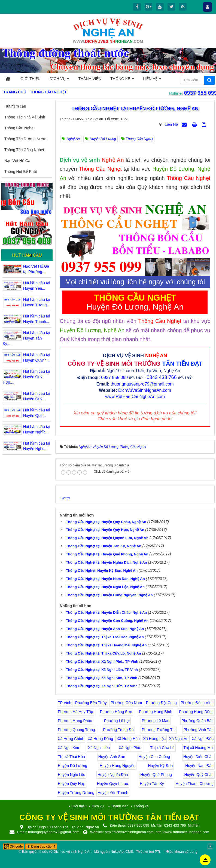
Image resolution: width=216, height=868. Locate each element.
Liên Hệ (171, 124)
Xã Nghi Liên (99, 748)
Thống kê (141, 806)
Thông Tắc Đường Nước (25, 139)
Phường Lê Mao (155, 721)
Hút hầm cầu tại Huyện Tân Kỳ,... (26, 338)
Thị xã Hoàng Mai (198, 748)
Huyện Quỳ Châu (199, 775)
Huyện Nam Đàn (199, 766)
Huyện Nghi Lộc (71, 775)
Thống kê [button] (122, 80)
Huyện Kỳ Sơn (160, 766)
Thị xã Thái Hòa (71, 757)
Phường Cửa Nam (126, 703)
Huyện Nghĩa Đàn (113, 775)
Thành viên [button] (90, 79)
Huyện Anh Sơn (112, 757)
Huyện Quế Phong (156, 775)
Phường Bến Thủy (91, 703)
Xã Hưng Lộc (154, 739)
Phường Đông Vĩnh (197, 703)
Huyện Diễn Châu (198, 757)
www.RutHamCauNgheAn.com (135, 397)
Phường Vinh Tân (199, 730)
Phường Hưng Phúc (75, 721)
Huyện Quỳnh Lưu (112, 784)
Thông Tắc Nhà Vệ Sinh (25, 117)
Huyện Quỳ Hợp (72, 784)
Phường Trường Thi (159, 730)
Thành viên (120, 806)
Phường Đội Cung (161, 703)
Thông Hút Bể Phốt (21, 172)
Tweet (65, 498)
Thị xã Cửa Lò (162, 748)
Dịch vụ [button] (59, 80)
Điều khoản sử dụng (182, 852)
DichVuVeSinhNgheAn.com (145, 390)
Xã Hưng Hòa (128, 739)
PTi (157, 852)
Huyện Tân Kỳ (152, 784)
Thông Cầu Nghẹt (19, 128)
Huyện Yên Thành (113, 793)
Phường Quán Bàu (197, 721)
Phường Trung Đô (118, 730)
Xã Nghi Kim (68, 748)
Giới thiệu (79, 806)
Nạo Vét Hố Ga (17, 161)
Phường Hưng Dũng (196, 712)
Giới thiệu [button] (31, 79)
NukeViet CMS (122, 852)
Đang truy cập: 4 (41, 846)
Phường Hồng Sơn (116, 712)
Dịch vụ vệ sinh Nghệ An (72, 852)
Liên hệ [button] (152, 80)
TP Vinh (64, 703)
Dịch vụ (98, 806)
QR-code (13, 846)
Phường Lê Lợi (117, 721)
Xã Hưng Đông (100, 739)
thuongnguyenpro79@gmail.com (142, 384)
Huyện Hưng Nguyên (118, 766)
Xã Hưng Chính (71, 739)
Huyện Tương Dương (76, 793)
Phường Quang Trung (76, 730)
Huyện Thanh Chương (195, 784)
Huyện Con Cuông (154, 757)
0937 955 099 (200, 93)
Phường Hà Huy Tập (75, 712)
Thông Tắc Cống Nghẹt (24, 150)
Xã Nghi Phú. (130, 748)
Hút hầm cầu (15, 106)
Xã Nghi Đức (203, 739)
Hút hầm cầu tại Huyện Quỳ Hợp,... (26, 377)
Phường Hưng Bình (156, 712)
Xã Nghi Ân (179, 739)
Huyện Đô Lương (72, 766)
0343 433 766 (162, 377)
